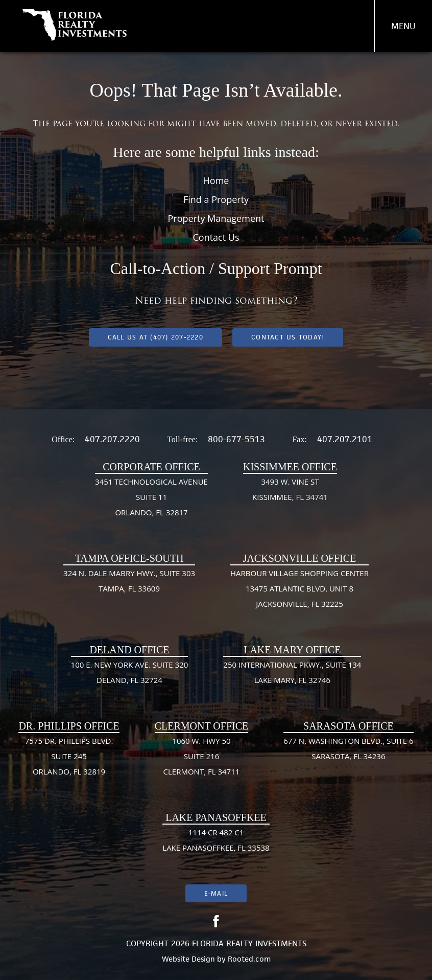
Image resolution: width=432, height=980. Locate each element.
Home (216, 180)
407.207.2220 (112, 439)
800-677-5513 (236, 439)
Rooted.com (249, 959)
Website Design (188, 959)
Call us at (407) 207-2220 (155, 337)
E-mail (216, 893)
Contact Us (216, 237)
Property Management (216, 218)
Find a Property (216, 199)
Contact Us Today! (288, 337)
